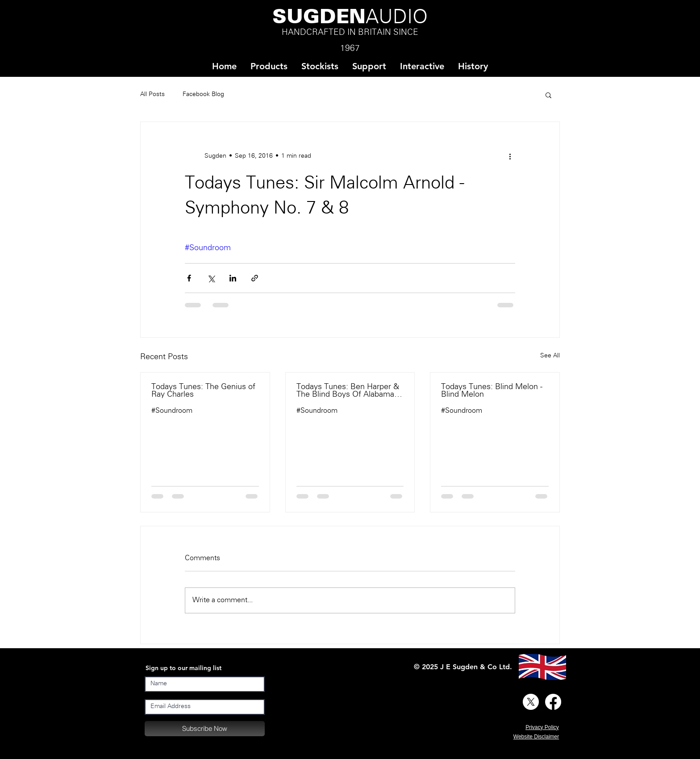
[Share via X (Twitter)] (211, 278)
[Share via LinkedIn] (233, 278)
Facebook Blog (203, 94)
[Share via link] (255, 278)
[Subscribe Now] (205, 729)
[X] (531, 702)
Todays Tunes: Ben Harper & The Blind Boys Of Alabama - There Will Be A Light (348, 391)
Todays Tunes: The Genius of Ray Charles (203, 391)
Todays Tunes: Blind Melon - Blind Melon (492, 391)
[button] (320, 66)
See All (550, 356)
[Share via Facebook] (189, 278)
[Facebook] (553, 702)
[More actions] (510, 156)
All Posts (152, 94)
